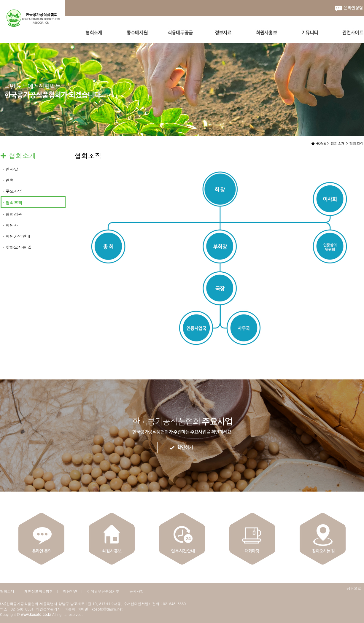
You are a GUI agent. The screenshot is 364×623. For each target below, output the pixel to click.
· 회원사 (11, 225)
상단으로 (354, 588)
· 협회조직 (13, 203)
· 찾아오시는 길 (18, 247)
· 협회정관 (13, 214)
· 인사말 (11, 169)
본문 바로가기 (0, 0)
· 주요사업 (13, 191)
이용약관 (70, 591)
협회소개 (7, 591)
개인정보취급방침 (39, 591)
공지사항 (136, 591)
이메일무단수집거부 (103, 591)
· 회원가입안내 (17, 236)
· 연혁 (8, 180)
